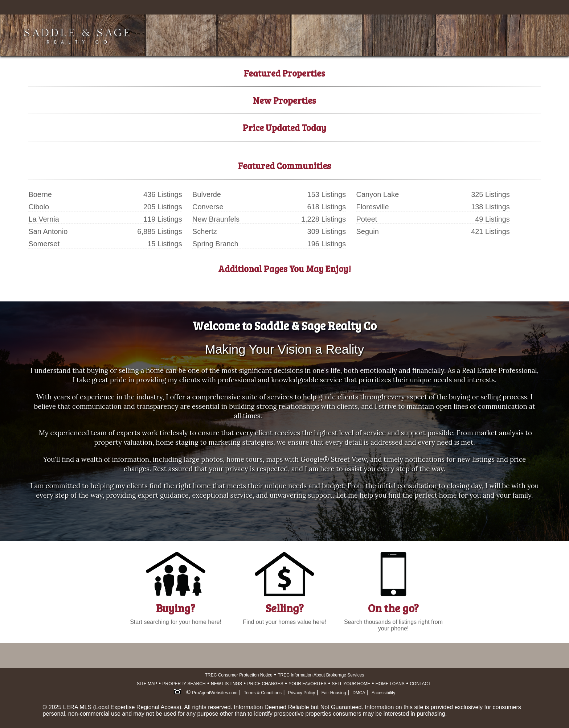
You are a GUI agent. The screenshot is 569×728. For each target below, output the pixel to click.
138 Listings (490, 207)
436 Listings (163, 194)
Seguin (368, 231)
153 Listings (327, 194)
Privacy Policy (301, 693)
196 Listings (327, 244)
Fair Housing (334, 693)
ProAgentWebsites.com (215, 693)
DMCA (359, 693)
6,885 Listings (159, 231)
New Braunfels (216, 219)
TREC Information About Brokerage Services (321, 675)
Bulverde (207, 194)
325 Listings (490, 194)
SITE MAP (147, 684)
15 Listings (165, 244)
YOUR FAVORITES (307, 684)
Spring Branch (215, 244)
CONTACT (420, 684)
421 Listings (490, 231)
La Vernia (44, 219)
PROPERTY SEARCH (184, 684)
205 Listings (163, 207)
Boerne (40, 194)
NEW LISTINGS (226, 684)
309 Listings (327, 231)
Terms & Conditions (263, 693)
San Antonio (48, 231)
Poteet (367, 219)
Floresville (373, 207)
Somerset (44, 244)
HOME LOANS (390, 684)
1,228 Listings (324, 219)
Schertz (205, 231)
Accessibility (383, 693)
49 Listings (492, 219)
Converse (208, 207)
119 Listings (163, 219)
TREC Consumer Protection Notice (239, 675)
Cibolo (39, 207)
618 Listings (327, 207)
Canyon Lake (378, 194)
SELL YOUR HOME (351, 684)
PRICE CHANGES (265, 684)
